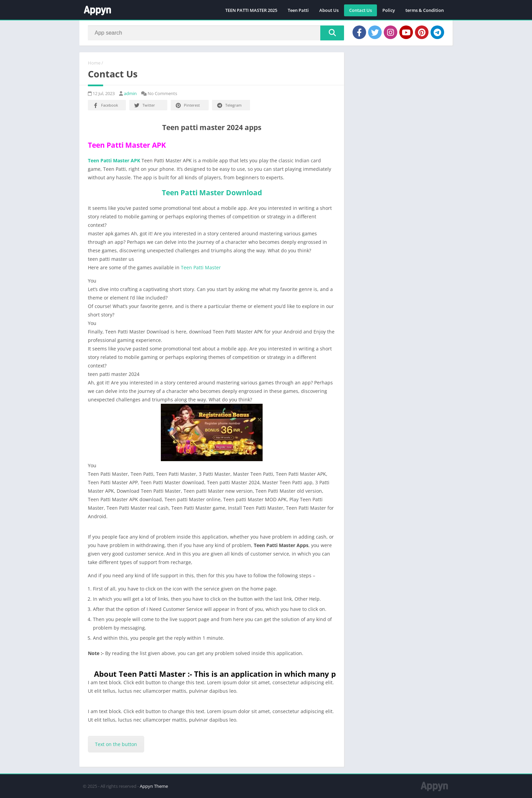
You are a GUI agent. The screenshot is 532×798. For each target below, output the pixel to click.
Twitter (144, 105)
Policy (389, 10)
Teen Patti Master (201, 267)
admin (130, 93)
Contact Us (360, 10)
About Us (329, 10)
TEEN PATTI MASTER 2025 (251, 10)
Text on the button (116, 744)
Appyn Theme (154, 786)
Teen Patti (298, 10)
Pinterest (187, 105)
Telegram (229, 105)
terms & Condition (425, 10)
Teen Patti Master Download (212, 193)
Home (94, 63)
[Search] (216, 33)
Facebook (105, 105)
